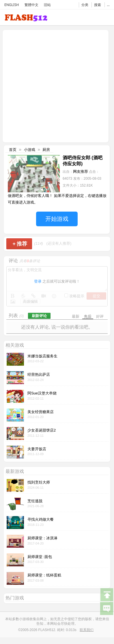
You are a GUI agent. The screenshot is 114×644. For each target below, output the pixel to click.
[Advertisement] (54, 86)
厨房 (46, 150)
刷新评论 (39, 316)
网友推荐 (81, 171)
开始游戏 (57, 219)
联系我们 (87, 630)
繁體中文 (31, 5)
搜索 (98, 5)
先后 (88, 316)
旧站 (47, 5)
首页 (13, 150)
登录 (38, 281)
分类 (85, 5)
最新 (76, 316)
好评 (100, 316)
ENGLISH (12, 5)
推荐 (20, 244)
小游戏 (30, 150)
